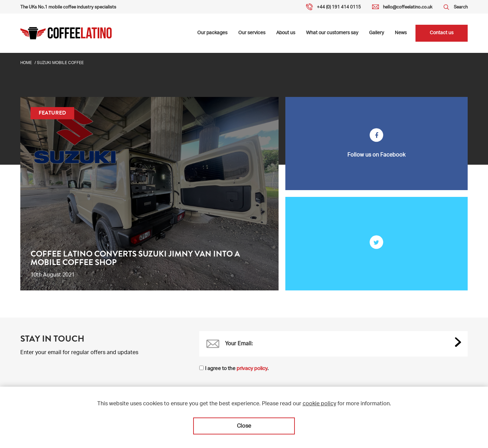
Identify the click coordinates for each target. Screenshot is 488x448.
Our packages (212, 33)
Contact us (442, 33)
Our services (252, 33)
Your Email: (239, 344)
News (401, 33)
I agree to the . (237, 369)
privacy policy (252, 369)
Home (26, 63)
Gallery (377, 33)
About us (286, 33)
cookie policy (319, 404)
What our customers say (332, 33)
